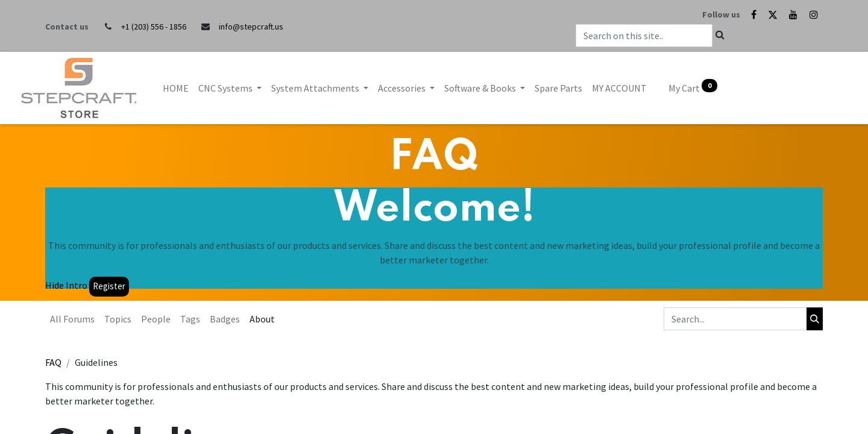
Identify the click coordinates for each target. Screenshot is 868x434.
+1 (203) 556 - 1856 (154, 27)
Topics (118, 319)
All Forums (72, 319)
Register (109, 286)
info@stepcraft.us (251, 27)
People (156, 319)
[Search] (815, 319)
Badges (225, 319)
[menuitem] (176, 88)
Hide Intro (66, 285)
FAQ (53, 362)
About (262, 319)
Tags (190, 319)
